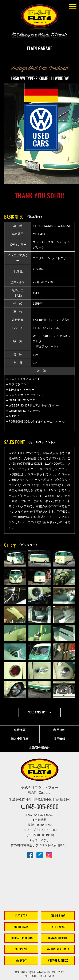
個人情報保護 (20, 739)
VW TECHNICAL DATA (58, 949)
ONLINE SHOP (58, 916)
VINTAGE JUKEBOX (58, 960)
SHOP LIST (21, 949)
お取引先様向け (40, 748)
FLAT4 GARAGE (58, 927)
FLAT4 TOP (21, 916)
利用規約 (59, 730)
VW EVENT (21, 960)
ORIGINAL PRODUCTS (21, 938)
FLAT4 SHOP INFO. (58, 938)
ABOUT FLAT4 (21, 927)
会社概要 (20, 730)
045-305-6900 (42, 807)
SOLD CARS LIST (37, 712)
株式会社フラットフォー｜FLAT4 (40, 18)
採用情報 (59, 739)
